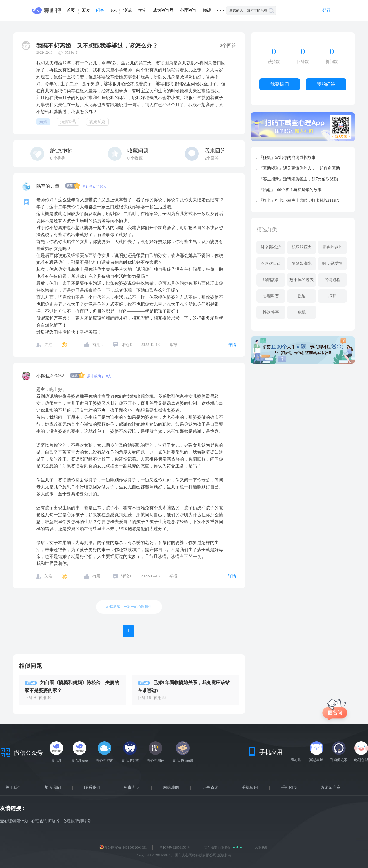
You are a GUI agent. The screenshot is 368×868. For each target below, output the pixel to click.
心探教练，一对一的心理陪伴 (129, 607)
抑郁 (332, 296)
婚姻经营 (68, 122)
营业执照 (262, 847)
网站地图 (171, 788)
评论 (127, 345)
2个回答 (212, 158)
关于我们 (13, 788)
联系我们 (92, 788)
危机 (302, 312)
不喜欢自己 (271, 263)
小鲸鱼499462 (51, 376)
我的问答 (326, 84)
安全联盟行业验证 (218, 847)
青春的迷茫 (332, 247)
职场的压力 (302, 247)
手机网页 (289, 788)
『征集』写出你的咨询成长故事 (287, 158)
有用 (98, 345)
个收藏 (135, 158)
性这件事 (271, 312)
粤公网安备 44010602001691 (123, 847)
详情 (232, 345)
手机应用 (250, 788)
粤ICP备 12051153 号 (175, 847)
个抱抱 (58, 158)
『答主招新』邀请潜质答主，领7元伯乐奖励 (298, 179)
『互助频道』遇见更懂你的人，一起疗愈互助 (299, 168)
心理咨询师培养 (45, 821)
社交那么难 (271, 247)
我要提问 (280, 84)
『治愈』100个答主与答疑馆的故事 (290, 190)
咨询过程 (332, 280)
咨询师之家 (331, 788)
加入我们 (53, 788)
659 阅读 (71, 52)
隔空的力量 (48, 186)
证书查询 (210, 788)
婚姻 (43, 122)
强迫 (302, 296)
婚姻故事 (271, 280)
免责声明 (132, 788)
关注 (48, 345)
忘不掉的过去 (302, 280)
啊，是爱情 (332, 263)
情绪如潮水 (302, 263)
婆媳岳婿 (97, 122)
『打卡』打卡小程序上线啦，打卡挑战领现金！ (301, 201)
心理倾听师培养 (77, 821)
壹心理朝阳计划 (14, 821)
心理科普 (271, 296)
